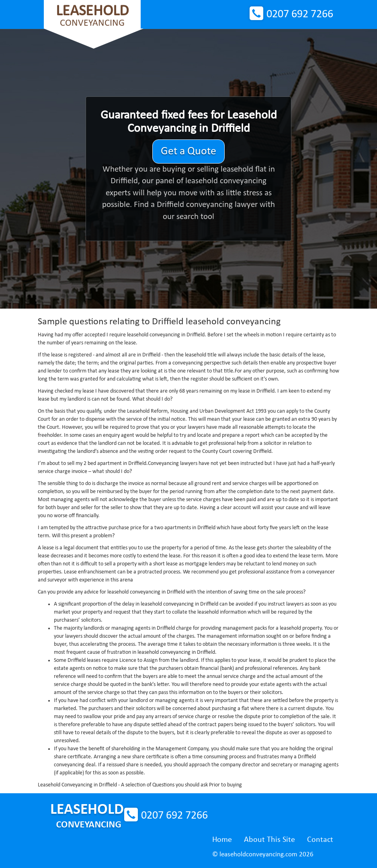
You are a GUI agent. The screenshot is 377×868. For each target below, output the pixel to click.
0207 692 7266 (300, 14)
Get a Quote (188, 151)
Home (222, 840)
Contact (320, 840)
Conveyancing (92, 16)
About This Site (269, 840)
